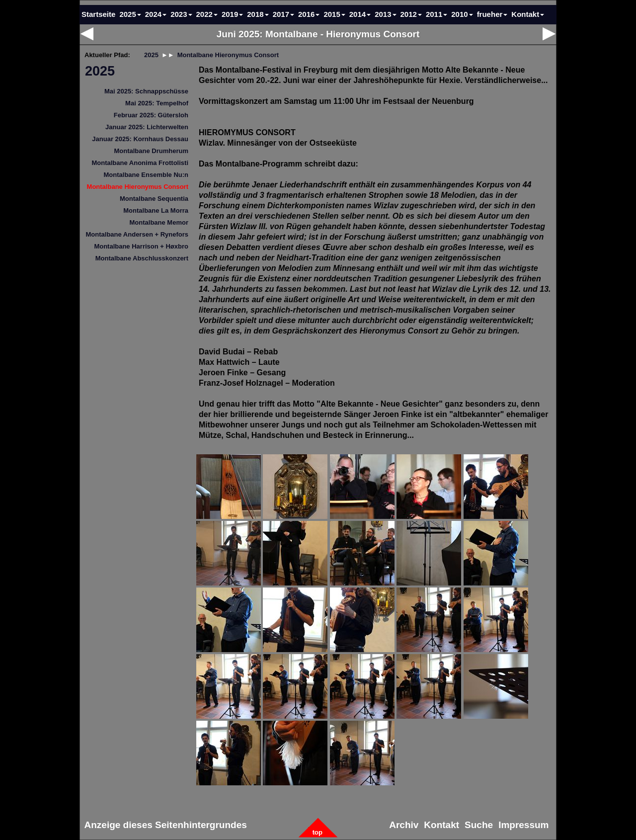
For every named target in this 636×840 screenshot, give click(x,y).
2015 (334, 14)
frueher (492, 14)
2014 (360, 14)
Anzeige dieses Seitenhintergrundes (166, 825)
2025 (100, 71)
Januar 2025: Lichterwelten (147, 127)
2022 (207, 14)
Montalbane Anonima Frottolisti (140, 163)
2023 (181, 14)
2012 (411, 14)
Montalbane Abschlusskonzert (142, 258)
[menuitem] (137, 71)
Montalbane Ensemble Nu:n (146, 175)
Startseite (98, 14)
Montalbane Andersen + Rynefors (137, 234)
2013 (385, 14)
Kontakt (528, 14)
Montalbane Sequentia (154, 199)
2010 (462, 14)
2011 (437, 14)
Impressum (524, 825)
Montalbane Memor (159, 222)
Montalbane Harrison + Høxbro (141, 246)
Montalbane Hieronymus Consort (138, 187)
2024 (156, 14)
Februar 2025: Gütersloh (151, 115)
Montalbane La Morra (156, 210)
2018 (258, 14)
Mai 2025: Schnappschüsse (146, 91)
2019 (232, 14)
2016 (309, 14)
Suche (479, 825)
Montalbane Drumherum (151, 151)
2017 (283, 14)
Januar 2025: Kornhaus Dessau (140, 139)
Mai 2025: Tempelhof (157, 103)
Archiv (404, 825)
